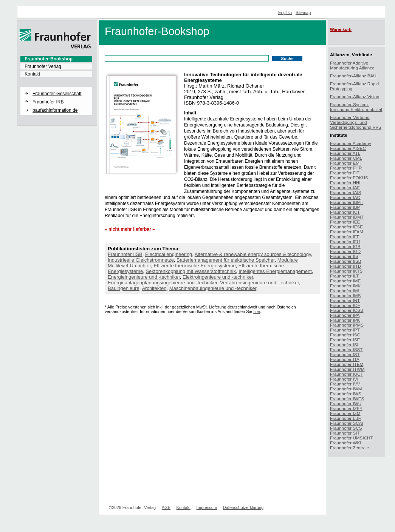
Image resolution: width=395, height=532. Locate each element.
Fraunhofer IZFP (346, 408)
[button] (56, 87)
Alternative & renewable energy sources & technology (253, 254)
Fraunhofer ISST (346, 349)
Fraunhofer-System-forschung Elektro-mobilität (356, 107)
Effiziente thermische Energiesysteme (194, 266)
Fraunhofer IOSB (347, 310)
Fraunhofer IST (345, 354)
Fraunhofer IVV (345, 384)
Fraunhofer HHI (345, 183)
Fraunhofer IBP (345, 207)
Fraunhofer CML (346, 158)
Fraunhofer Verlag (43, 66)
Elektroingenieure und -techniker (218, 277)
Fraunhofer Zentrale (349, 448)
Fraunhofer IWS (346, 394)
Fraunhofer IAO (345, 197)
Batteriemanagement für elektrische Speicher (225, 260)
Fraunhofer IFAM (347, 232)
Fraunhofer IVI (344, 379)
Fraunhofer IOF (345, 305)
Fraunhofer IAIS (346, 192)
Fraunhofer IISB (125, 254)
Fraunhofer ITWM (347, 369)
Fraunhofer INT (345, 300)
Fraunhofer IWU (346, 403)
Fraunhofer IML (345, 291)
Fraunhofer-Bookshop (49, 59)
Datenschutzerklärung (243, 507)
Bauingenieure (124, 288)
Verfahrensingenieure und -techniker (259, 283)
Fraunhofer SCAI (347, 423)
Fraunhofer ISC (345, 335)
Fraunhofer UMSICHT (352, 438)
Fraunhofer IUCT (347, 374)
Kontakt (32, 74)
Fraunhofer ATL (345, 153)
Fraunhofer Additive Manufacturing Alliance (352, 65)
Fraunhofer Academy (351, 143)
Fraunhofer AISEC (348, 148)
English (285, 12)
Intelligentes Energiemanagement (275, 271)
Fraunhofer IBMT (347, 202)
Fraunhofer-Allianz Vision (355, 96)
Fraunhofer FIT (345, 173)
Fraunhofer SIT (345, 433)
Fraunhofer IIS (344, 256)
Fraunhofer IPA (345, 315)
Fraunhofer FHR (346, 168)
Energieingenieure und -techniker (144, 277)
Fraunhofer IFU (345, 241)
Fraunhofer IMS (345, 295)
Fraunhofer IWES (347, 399)
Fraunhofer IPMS (347, 325)
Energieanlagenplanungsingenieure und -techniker (163, 283)
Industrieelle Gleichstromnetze (141, 260)
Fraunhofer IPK (345, 320)
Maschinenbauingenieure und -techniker (213, 288)
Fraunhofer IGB (345, 246)
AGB (166, 507)
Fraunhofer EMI (345, 163)
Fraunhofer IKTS (346, 271)
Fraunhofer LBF (345, 418)
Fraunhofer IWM (346, 389)
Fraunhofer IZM (345, 413)
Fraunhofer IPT (345, 330)
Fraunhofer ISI (344, 345)
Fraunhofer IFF (345, 237)
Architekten (154, 288)
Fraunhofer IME (345, 281)
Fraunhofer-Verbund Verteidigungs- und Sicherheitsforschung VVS (356, 122)
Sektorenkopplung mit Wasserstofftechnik (191, 271)
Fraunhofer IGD (345, 251)
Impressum (207, 507)
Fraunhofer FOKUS (349, 178)
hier (257, 311)
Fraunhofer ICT (345, 212)
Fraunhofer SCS (346, 428)
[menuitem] (56, 59)
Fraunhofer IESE (346, 227)
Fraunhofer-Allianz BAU (353, 76)
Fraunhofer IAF (345, 187)
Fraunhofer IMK (345, 286)
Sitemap (303, 12)
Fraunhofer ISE (345, 340)
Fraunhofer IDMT (347, 217)
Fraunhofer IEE (345, 222)
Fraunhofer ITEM (347, 364)
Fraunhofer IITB (345, 266)
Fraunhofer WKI (346, 443)
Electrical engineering (169, 254)
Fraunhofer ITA (345, 359)
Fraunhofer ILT (344, 276)
